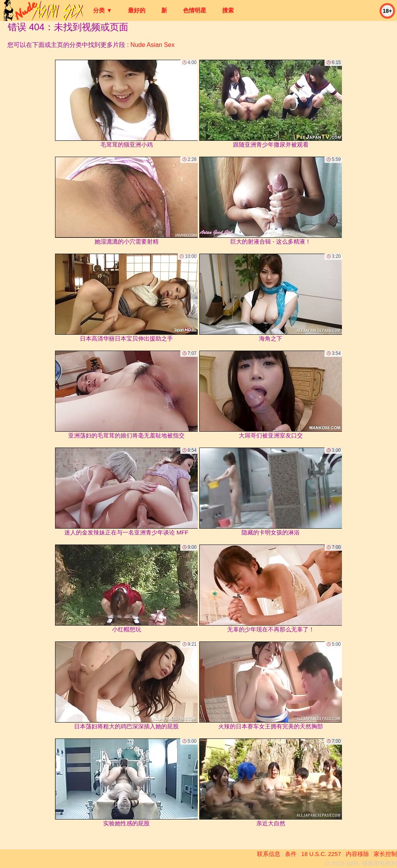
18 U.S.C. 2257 (321, 854)
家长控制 (385, 854)
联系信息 (269, 854)
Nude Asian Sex (152, 45)
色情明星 (195, 10)
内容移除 (357, 854)
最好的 (137, 10)
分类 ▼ (103, 10)
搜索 (228, 10)
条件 (291, 854)
